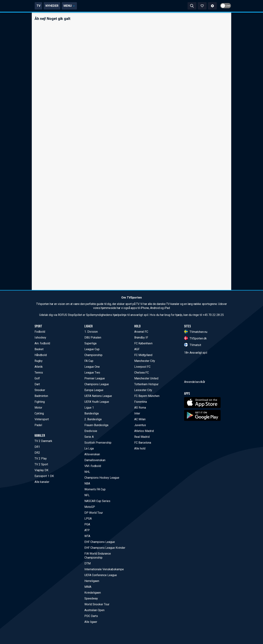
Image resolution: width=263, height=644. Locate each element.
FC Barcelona (143, 443)
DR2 (37, 453)
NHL (87, 472)
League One (92, 367)
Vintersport (42, 419)
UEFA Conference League (101, 575)
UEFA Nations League (98, 396)
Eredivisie (91, 431)
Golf (37, 378)
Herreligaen (92, 581)
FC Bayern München (147, 396)
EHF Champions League (100, 542)
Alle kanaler (42, 482)
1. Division (91, 332)
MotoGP (90, 507)
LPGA (88, 519)
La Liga (89, 448)
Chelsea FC (142, 373)
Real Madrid (142, 437)
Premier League (95, 378)
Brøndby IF (141, 338)
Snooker (40, 390)
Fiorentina (141, 402)
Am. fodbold (42, 343)
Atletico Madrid (144, 431)
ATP (87, 530)
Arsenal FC (141, 332)
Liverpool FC (142, 367)
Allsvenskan (92, 454)
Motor (38, 408)
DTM (87, 563)
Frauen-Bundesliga (96, 425)
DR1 (37, 447)
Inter (137, 413)
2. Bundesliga (93, 419)
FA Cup (89, 361)
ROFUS (62, 315)
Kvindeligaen (93, 593)
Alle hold (140, 448)
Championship (93, 355)
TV (70, 6)
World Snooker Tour (97, 604)
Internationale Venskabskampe (104, 569)
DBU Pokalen (93, 338)
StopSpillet (75, 315)
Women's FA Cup (95, 489)
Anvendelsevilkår (195, 402)
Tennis (39, 373)
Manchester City (145, 361)
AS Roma (140, 408)
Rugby (39, 361)
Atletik (39, 367)
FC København (143, 343)
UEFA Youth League (97, 402)
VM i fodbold (93, 466)
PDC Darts (91, 616)
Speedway (91, 598)
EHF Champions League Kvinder (105, 548)
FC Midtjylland (143, 355)
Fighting (40, 402)
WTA (87, 536)
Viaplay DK (41, 470)
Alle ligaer (91, 622)
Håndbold (41, 355)
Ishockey (40, 338)
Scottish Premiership (98, 443)
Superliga (90, 343)
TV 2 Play (41, 459)
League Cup (92, 349)
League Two (92, 373)
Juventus (140, 425)
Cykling (39, 413)
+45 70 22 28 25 (213, 315)
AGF (137, 349)
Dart (37, 384)
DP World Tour (94, 513)
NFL (87, 495)
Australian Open (94, 610)
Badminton (41, 396)
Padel (38, 425)
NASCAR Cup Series (97, 501)
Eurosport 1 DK (44, 476)
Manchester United (146, 378)
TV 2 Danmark (43, 441)
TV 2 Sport (41, 464)
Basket (39, 349)
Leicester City (143, 390)
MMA (88, 587)
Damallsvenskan (95, 460)
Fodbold (40, 332)
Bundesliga (92, 413)
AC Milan (140, 419)
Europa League (94, 390)
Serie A (89, 437)
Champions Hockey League (102, 478)
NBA (87, 484)
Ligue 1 (89, 408)
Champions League (97, 384)
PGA (87, 524)
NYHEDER (83, 6)
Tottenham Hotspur (146, 384)
